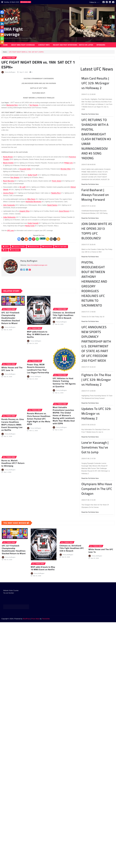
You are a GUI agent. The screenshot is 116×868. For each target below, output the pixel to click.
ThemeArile (46, 619)
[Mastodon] (3, 118)
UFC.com (11, 261)
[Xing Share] (43, 269)
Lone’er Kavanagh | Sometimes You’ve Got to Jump (95, 516)
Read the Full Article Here (90, 183)
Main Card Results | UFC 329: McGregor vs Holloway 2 (95, 152)
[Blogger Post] (51, 269)
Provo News (35, 619)
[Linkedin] (30, 269)
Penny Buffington (10, 102)
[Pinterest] (34, 269)
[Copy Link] (48, 269)
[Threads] (55, 269)
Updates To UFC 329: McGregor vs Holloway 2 (96, 482)
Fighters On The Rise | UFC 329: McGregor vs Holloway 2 (96, 448)
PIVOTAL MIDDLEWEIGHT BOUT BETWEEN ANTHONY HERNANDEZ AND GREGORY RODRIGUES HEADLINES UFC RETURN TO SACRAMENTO (94, 353)
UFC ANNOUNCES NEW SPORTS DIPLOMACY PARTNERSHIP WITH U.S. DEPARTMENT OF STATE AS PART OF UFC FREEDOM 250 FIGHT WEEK (96, 413)
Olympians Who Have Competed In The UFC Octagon (97, 558)
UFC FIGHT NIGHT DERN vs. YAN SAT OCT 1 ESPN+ (26, 52)
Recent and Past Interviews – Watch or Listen (73, 45)
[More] (59, 269)
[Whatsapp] (37, 269)
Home (5, 45)
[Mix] (3, 121)
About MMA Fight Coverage (23, 45)
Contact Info (44, 45)
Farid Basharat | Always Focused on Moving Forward (95, 264)
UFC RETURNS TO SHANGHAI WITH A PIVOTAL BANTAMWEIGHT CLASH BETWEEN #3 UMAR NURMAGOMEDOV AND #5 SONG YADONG (96, 208)
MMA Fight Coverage (12, 32)
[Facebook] (19, 269)
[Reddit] (26, 269)
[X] (23, 269)
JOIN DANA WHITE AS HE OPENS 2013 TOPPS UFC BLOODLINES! (97, 300)
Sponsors (101, 45)
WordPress (27, 619)
